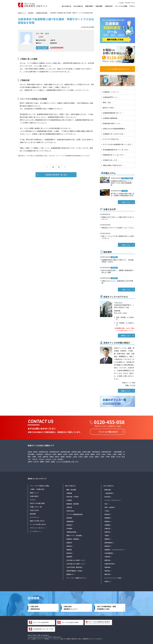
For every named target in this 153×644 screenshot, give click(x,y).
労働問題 (69, 493)
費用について (34, 492)
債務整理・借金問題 (73, 503)
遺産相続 (69, 517)
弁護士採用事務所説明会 (35, 607)
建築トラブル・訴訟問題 (74, 535)
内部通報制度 (109, 553)
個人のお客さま (67, 6)
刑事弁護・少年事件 (73, 496)
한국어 (133, 3)
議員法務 (107, 574)
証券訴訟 (69, 546)
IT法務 (107, 510)
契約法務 (107, 496)
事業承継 (107, 567)
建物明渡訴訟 (109, 542)
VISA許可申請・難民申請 (74, 567)
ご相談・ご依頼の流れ (37, 489)
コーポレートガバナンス (112, 500)
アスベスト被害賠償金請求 (75, 514)
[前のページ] (48, 167)
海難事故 (69, 549)
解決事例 (33, 513)
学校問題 (69, 528)
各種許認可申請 (109, 563)
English (122, 3)
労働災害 (69, 507)
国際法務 (107, 560)
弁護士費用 (99, 6)
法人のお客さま (78, 6)
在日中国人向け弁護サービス (75, 560)
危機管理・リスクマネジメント (114, 549)
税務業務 (69, 556)
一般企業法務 (109, 493)
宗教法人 (107, 581)
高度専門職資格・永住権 (74, 570)
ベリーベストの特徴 (121, 6)
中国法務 (107, 556)
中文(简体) (128, 3)
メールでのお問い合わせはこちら (117, 69)
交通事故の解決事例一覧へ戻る (56, 175)
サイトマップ (34, 517)
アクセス (132, 6)
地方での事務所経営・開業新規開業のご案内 (106, 607)
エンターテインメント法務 (113, 577)
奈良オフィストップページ (37, 478)
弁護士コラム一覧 (36, 506)
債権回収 (69, 542)
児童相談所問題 (71, 531)
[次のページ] (64, 167)
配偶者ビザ (70, 574)
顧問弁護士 (108, 489)
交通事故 (69, 500)
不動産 (107, 535)
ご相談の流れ (109, 6)
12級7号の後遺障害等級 (47, 134)
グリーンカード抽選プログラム (76, 577)
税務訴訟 (107, 521)
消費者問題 (70, 521)
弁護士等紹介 (89, 6)
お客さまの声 (34, 510)
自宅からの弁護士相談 (37, 503)
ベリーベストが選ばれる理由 (39, 485)
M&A (106, 503)
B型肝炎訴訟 (70, 510)
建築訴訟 (107, 539)
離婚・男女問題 (71, 489)
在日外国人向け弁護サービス (75, 563)
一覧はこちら (126, 202)
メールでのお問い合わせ (38, 524)
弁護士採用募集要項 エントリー (71, 607)
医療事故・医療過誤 (73, 539)
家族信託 (69, 553)
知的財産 (107, 531)
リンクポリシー (35, 531)
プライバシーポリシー (37, 527)
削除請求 (69, 524)
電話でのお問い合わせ (37, 520)
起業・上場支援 (109, 507)
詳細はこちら (126, 336)
